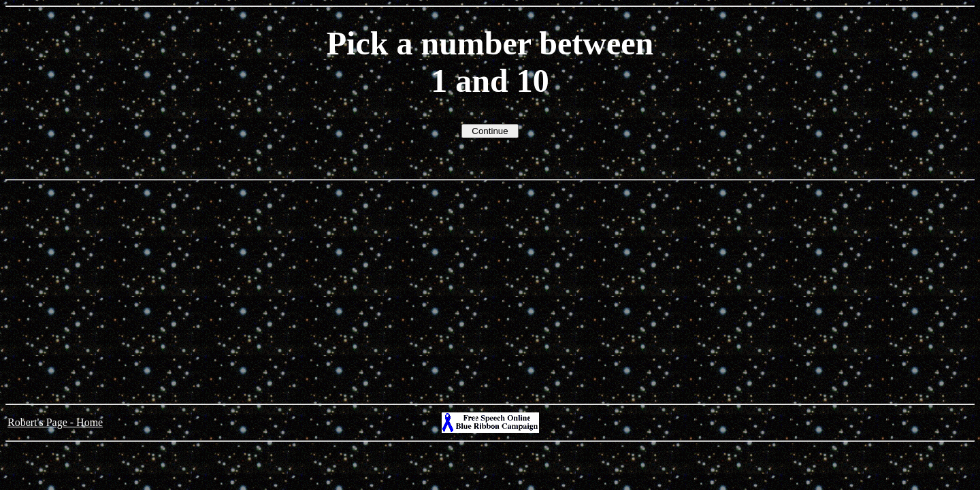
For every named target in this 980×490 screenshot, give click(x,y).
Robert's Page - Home (55, 422)
